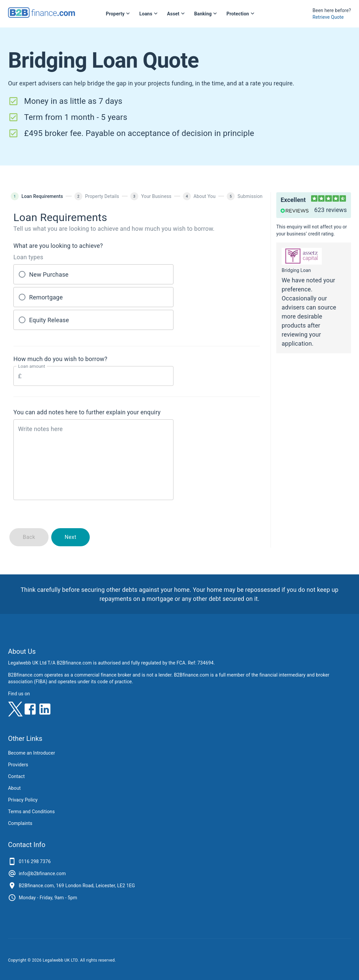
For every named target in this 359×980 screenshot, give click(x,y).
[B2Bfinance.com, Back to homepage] (42, 16)
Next (70, 537)
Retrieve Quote (328, 17)
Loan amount (32, 366)
